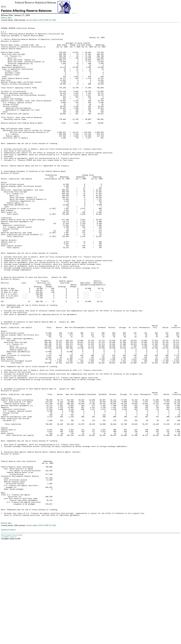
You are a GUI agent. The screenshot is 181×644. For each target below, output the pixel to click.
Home (3, 633)
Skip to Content (74, 13)
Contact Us (13, 635)
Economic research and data (14, 633)
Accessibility (5, 635)
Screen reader (32, 20)
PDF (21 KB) (50, 20)
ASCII (41, 20)
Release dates (6, 18)
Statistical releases (8, 628)
